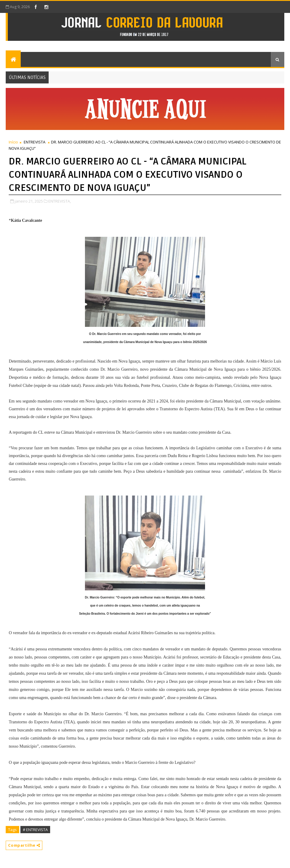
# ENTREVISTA (35, 830)
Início (13, 142)
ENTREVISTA (35, 142)
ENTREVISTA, (60, 201)
